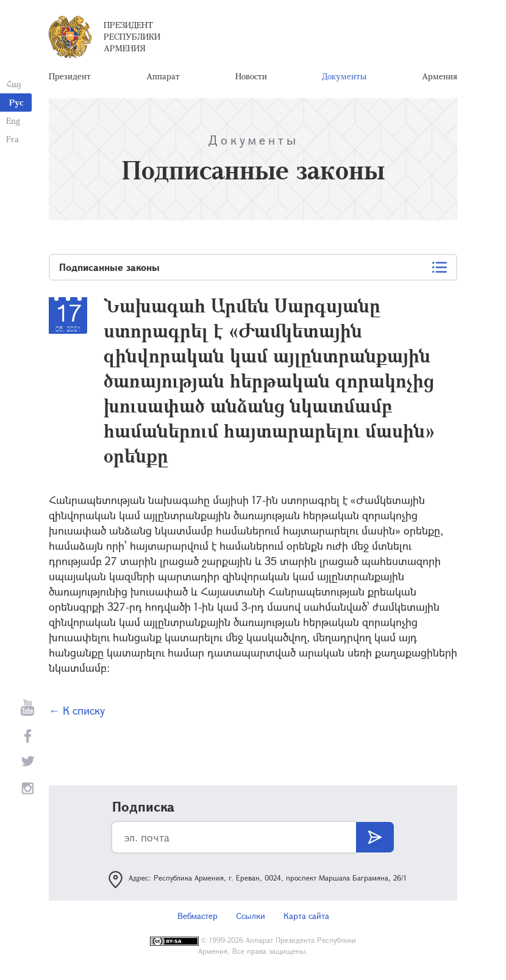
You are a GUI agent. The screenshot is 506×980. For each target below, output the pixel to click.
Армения (440, 76)
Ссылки (251, 916)
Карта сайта (306, 916)
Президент (70, 76)
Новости (251, 76)
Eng (13, 121)
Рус (16, 102)
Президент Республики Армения (132, 36)
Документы (344, 76)
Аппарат (163, 76)
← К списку (77, 710)
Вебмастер (198, 916)
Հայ (14, 84)
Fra (12, 139)
